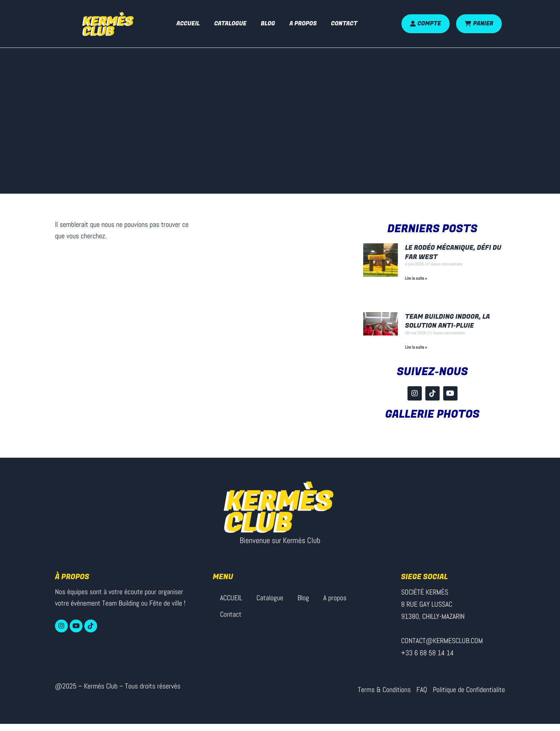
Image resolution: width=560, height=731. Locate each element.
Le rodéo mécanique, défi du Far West (453, 252)
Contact (344, 24)
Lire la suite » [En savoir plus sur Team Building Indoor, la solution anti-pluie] (416, 347)
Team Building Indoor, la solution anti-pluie (447, 321)
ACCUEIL (188, 24)
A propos (303, 24)
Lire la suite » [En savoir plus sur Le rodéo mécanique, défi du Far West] (416, 278)
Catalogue (231, 24)
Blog (268, 24)
